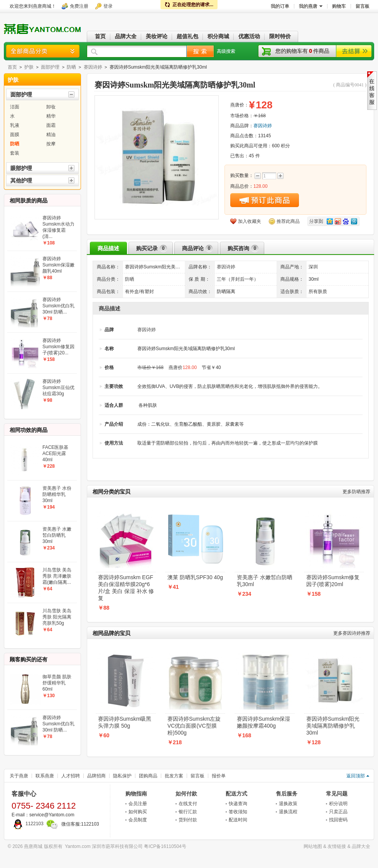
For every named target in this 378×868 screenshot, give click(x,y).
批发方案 (174, 776)
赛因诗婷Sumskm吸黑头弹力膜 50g (125, 722)
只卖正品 (338, 812)
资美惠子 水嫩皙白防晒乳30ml (265, 581)
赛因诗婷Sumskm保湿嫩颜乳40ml (58, 265)
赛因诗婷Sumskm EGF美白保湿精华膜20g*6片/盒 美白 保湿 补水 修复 (126, 588)
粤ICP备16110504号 (165, 846)
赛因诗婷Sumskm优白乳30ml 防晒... (58, 306)
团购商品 (148, 776)
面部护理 (50, 67)
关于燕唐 (19, 776)
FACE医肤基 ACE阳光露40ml (55, 453)
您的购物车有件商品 (302, 51)
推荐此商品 (288, 221)
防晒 (71, 67)
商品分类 (43, 51)
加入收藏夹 (250, 221)
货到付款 (188, 820)
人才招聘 (71, 776)
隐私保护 (122, 776)
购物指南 (136, 794)
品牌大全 (361, 846)
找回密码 (338, 820)
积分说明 (338, 804)
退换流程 (288, 812)
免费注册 (79, 6)
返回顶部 (356, 776)
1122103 (28, 824)
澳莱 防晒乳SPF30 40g (195, 577)
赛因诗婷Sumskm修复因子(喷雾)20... (58, 347)
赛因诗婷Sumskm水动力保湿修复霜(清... (58, 227)
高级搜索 (226, 51)
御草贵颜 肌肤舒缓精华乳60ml (57, 683)
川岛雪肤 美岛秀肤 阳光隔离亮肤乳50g (57, 617)
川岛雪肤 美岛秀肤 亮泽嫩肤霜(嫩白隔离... (57, 576)
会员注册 (138, 804)
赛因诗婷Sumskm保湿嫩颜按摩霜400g (263, 722)
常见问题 (337, 794)
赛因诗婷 (93, 67)
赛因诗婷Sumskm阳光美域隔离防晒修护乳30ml (333, 726)
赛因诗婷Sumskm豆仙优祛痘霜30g (58, 388)
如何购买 (138, 812)
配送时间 (238, 820)
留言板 (197, 776)
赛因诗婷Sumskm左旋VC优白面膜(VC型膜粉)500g (194, 726)
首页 (12, 67)
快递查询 (238, 804)
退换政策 (288, 804)
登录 (108, 6)
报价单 (219, 776)
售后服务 (287, 794)
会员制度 (138, 820)
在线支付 (188, 804)
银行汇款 (188, 812)
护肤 (29, 67)
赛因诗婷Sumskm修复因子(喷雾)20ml (333, 581)
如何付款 (186, 794)
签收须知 (238, 812)
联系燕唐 (45, 776)
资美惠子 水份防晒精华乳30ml (57, 494)
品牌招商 (96, 776)
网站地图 (313, 846)
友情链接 (337, 846)
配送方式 (236, 794)
